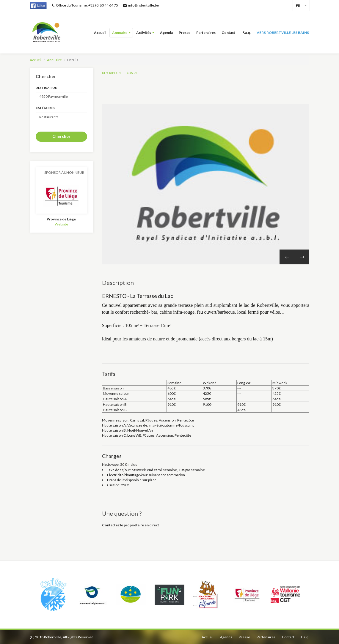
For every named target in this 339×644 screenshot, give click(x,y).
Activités (144, 33)
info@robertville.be (141, 5)
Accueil (100, 33)
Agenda (166, 33)
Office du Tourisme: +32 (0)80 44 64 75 (85, 5)
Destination (47, 88)
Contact (229, 33)
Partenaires (206, 33)
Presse (185, 33)
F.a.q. (247, 33)
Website (61, 224)
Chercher (61, 136)
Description (111, 73)
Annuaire (120, 33)
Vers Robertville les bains (283, 33)
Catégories (45, 108)
